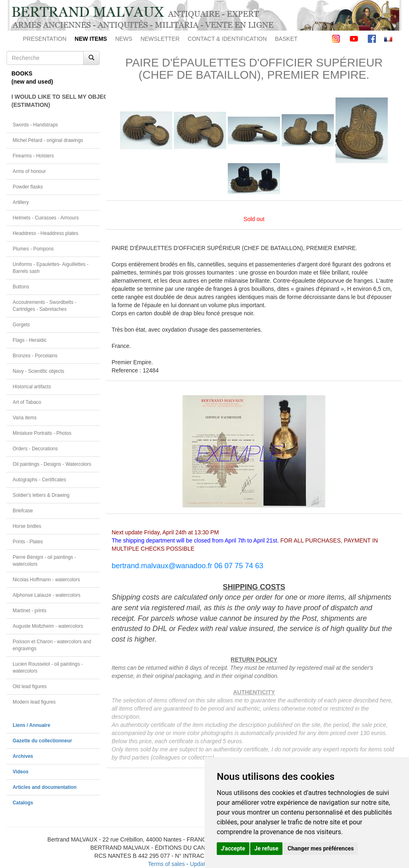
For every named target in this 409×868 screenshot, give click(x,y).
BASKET (286, 39)
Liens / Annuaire (31, 725)
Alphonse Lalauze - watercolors (47, 595)
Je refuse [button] (266, 848)
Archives (23, 756)
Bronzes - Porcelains (35, 356)
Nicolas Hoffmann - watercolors (46, 580)
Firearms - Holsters (33, 156)
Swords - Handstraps (35, 125)
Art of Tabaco (27, 402)
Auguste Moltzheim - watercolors (48, 626)
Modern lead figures (34, 702)
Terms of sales (166, 864)
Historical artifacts (32, 387)
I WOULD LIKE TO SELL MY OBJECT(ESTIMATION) (56, 101)
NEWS (124, 39)
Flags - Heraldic (30, 340)
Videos (21, 772)
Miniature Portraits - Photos (42, 433)
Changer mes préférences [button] (321, 848)
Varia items (25, 418)
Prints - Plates (28, 542)
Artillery (21, 202)
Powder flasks (28, 187)
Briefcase (23, 511)
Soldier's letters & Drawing (41, 495)
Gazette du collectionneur (42, 741)
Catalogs (23, 803)
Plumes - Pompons (33, 249)
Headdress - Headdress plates (46, 233)
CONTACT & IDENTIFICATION (227, 39)
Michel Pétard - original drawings (48, 140)
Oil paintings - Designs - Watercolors (52, 464)
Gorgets (21, 325)
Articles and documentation (45, 787)
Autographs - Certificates (39, 480)
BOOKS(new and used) (32, 77)
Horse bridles (27, 526)
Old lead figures (30, 686)
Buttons (21, 287)
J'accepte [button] (233, 848)
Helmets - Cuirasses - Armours (46, 218)
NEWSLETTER (160, 39)
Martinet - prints (30, 611)
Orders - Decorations (35, 449)
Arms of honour (29, 171)
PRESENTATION (45, 39)
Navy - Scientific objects (38, 371)
